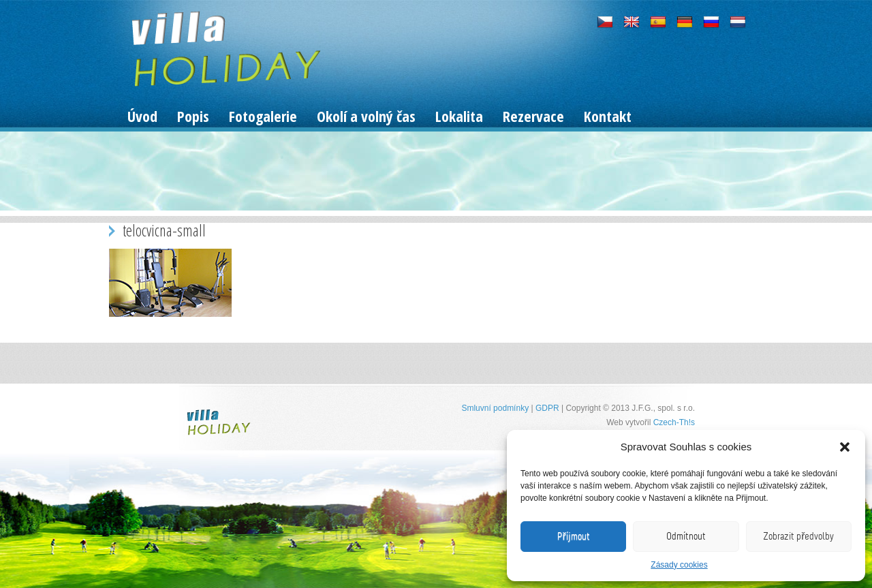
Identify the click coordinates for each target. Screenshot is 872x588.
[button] (845, 447)
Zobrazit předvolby (798, 536)
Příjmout (574, 536)
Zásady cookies (679, 565)
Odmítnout (686, 536)
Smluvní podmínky (495, 408)
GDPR (547, 408)
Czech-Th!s (674, 422)
